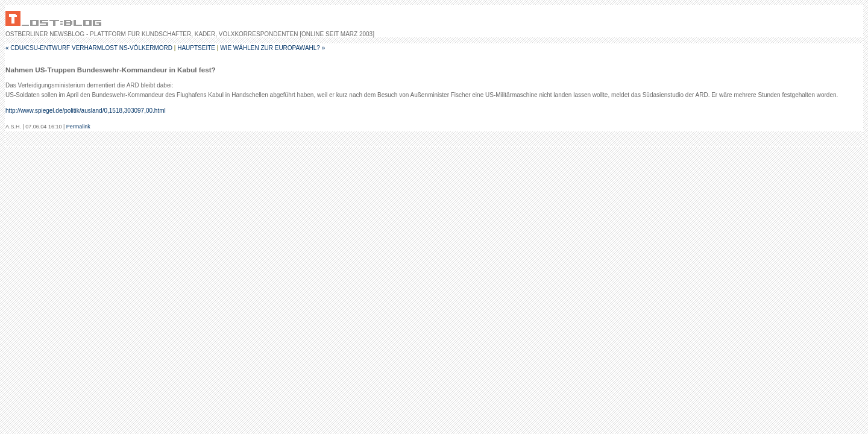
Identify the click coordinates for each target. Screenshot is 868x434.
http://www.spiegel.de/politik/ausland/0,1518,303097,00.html (86, 111)
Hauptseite (196, 48)
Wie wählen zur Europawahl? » (272, 48)
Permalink (78, 127)
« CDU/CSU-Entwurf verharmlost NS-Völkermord (89, 48)
